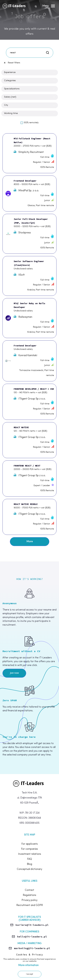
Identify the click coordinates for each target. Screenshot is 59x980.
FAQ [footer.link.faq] (29, 859)
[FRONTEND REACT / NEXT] (29, 478)
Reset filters (12, 63)
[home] (30, 783)
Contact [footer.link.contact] (29, 890)
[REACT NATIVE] (29, 440)
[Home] (15, 6)
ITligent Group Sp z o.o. (30, 399)
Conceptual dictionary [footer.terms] (29, 869)
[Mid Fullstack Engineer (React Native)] (29, 153)
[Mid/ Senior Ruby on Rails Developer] (29, 318)
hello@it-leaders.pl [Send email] (32, 937)
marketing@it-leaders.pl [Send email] (32, 948)
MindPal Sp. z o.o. (26, 190)
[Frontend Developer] (29, 194)
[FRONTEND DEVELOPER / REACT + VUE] (29, 402)
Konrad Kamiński (25, 355)
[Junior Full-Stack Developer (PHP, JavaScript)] (29, 234)
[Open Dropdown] (30, 72)
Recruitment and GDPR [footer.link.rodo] (30, 905)
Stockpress (22, 232)
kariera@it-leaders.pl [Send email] (32, 925)
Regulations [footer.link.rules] (29, 895)
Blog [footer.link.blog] (29, 864)
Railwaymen (23, 317)
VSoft (19, 275)
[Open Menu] (49, 6)
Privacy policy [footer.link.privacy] (29, 900)
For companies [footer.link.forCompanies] (29, 849)
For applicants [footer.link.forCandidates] (30, 844)
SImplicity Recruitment (29, 152)
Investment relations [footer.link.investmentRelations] (30, 854)
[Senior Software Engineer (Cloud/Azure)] (29, 276)
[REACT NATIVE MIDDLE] (29, 517)
